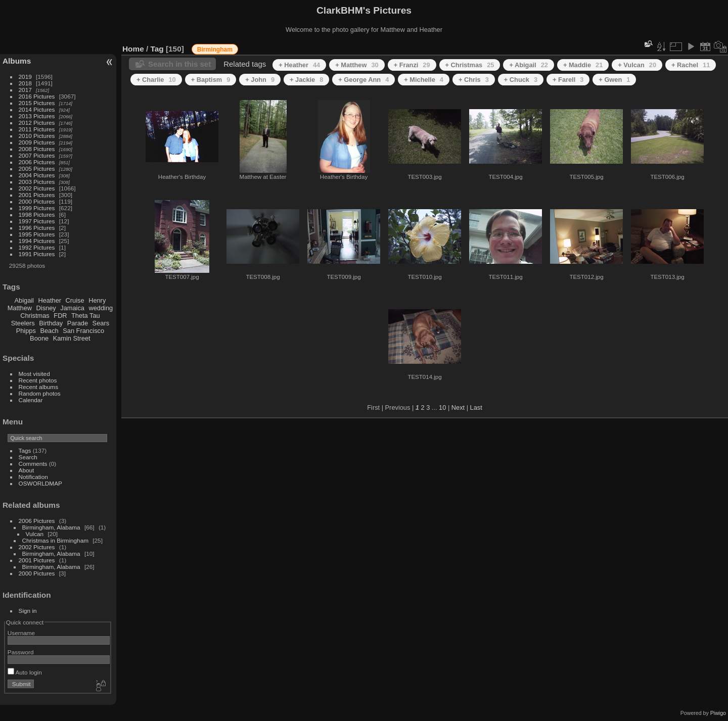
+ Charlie (156, 80)
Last (476, 407)
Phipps (26, 331)
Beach (49, 331)
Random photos (40, 393)
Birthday (51, 323)
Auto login (25, 672)
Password (21, 652)
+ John (260, 80)
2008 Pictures (37, 149)
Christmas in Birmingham (55, 540)
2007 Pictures (37, 155)
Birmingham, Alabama (51, 527)
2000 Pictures (37, 201)
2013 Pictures (37, 116)
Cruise (75, 300)
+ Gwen (614, 80)
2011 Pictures (37, 129)
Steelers (23, 323)
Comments (33, 464)
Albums (17, 61)
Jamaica (72, 308)
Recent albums (38, 387)
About (27, 470)
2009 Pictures (37, 142)
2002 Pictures (37, 188)
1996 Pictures (37, 228)
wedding (101, 308)
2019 (25, 77)
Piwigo (718, 713)
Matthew (20, 308)
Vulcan (35, 534)
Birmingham (215, 50)
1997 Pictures (37, 221)
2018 (25, 83)
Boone (39, 338)
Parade (78, 323)
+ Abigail (528, 65)
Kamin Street (72, 338)
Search (28, 457)
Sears (101, 323)
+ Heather (299, 65)
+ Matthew (357, 65)
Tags (25, 450)
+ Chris (474, 80)
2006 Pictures (37, 162)
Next (458, 407)
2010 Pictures (37, 136)
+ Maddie (583, 65)
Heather (50, 300)
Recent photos (38, 380)
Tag (157, 49)
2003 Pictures (37, 182)
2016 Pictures (37, 96)
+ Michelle (424, 80)
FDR (60, 316)
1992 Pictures (37, 247)
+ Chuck (521, 80)
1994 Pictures (37, 241)
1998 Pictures (37, 214)
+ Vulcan (637, 65)
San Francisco (83, 331)
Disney (46, 308)
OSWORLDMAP (40, 483)
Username (21, 633)
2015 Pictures (37, 103)
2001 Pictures (37, 195)
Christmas (35, 316)
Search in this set (179, 64)
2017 (25, 90)
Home (133, 49)
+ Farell (568, 80)
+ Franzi (412, 65)
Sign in (28, 611)
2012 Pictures (37, 123)
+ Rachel (691, 65)
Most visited (34, 374)
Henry (97, 300)
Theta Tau (86, 316)
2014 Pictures (37, 109)
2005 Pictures (37, 169)
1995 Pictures (37, 234)
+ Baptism (211, 80)
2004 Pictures (37, 175)
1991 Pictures (37, 254)
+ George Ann (363, 80)
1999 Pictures (37, 208)
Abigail (24, 300)
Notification (33, 477)
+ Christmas (470, 65)
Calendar (31, 400)
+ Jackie (306, 80)
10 (442, 407)
